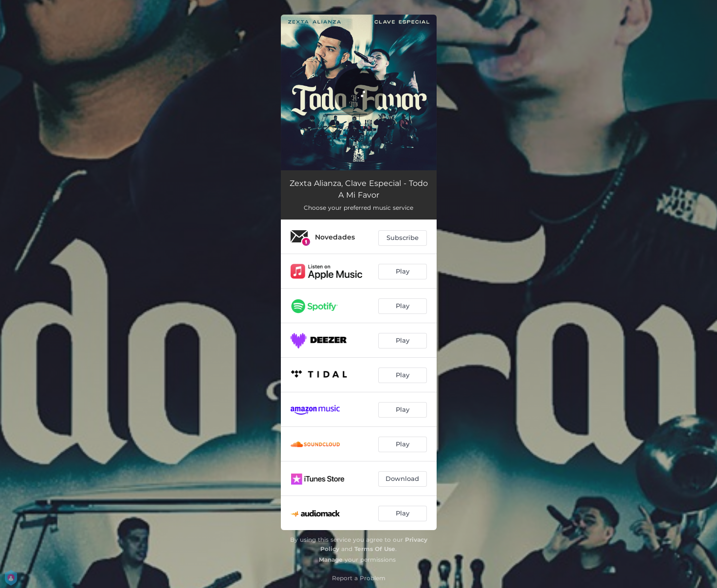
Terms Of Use (375, 549)
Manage (331, 560)
